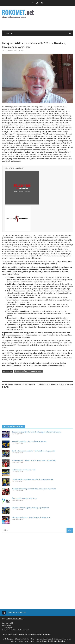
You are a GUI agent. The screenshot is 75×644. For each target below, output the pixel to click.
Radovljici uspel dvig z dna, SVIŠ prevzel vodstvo (29, 441)
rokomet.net (30, 639)
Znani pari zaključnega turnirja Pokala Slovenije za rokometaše (34, 489)
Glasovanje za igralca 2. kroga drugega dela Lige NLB (31, 517)
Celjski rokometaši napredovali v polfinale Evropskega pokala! (33, 451)
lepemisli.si (48, 641)
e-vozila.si (39, 641)
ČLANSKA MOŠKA (21, 371)
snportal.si (39, 639)
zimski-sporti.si (49, 639)
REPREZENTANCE (36, 371)
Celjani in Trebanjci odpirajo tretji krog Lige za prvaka (30, 508)
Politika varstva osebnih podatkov (25, 634)
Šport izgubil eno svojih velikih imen (24, 498)
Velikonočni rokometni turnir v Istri (24, 470)
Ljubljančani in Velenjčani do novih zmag (55, 384)
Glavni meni (10, 33)
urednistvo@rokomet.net (15, 619)
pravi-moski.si (30, 641)
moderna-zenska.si (17, 641)
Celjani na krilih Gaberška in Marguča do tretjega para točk (32, 479)
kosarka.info (20, 639)
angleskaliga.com (9, 639)
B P (22, 50)
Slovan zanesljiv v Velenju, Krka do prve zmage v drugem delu (34, 460)
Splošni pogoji (7, 634)
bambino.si (68, 639)
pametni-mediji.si (59, 641)
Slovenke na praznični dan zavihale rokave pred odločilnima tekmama (36, 432)
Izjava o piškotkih (44, 634)
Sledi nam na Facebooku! (17, 612)
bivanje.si (59, 639)
